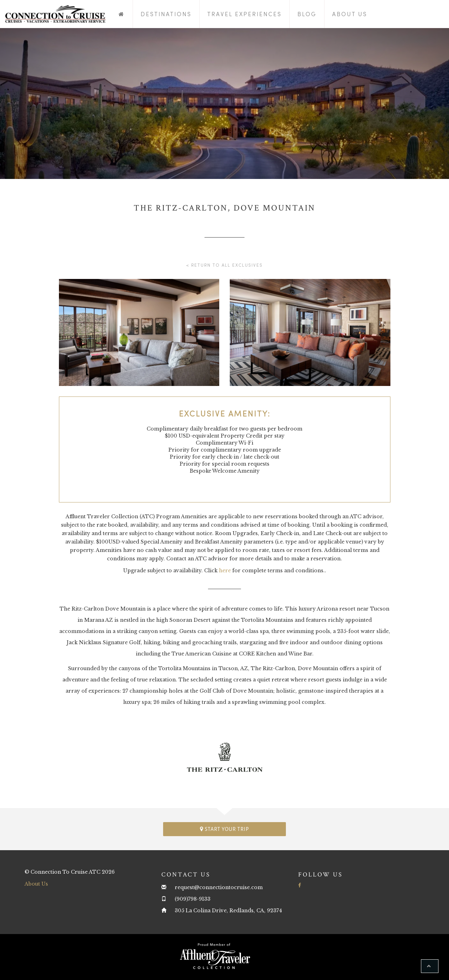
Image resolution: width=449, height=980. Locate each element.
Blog (307, 14)
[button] (430, 966)
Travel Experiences (244, 14)
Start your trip (224, 829)
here (225, 571)
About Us (350, 14)
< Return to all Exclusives (224, 265)
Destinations (166, 14)
